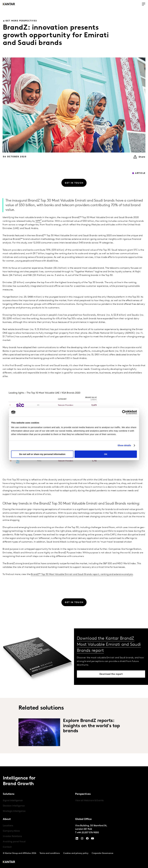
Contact (7, 847)
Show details (124, 445)
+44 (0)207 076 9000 (88, 833)
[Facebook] (87, 839)
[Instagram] (82, 839)
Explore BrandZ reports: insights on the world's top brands (91, 726)
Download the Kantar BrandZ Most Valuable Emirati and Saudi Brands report (109, 645)
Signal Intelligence (13, 801)
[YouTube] (77, 839)
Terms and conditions (50, 853)
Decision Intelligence (14, 806)
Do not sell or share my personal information (42, 454)
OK (106, 454)
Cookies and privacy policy (76, 853)
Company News (11, 831)
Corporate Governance (103, 853)
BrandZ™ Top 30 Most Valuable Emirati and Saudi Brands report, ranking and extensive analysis (82, 574)
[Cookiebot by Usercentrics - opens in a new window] (124, 412)
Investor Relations (12, 836)
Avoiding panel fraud (14, 842)
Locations (8, 826)
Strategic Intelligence (14, 811)
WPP (38, 221)
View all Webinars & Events (89, 801)
